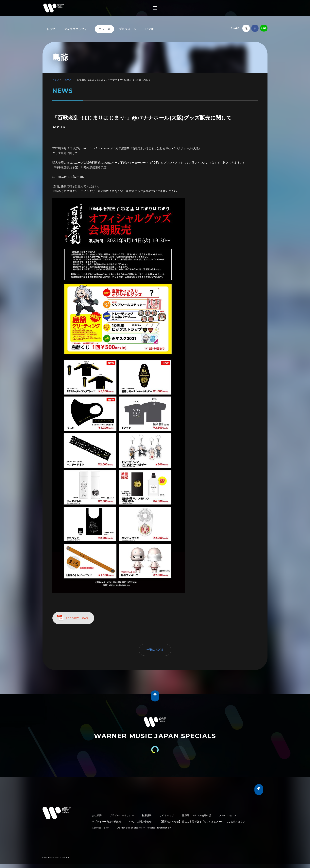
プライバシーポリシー (122, 815)
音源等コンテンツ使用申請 (197, 815)
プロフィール (128, 29)
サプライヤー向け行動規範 (107, 821)
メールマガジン (228, 815)
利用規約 (147, 815)
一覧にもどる (155, 650)
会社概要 (97, 815)
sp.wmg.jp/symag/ (71, 177)
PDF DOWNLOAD (77, 618)
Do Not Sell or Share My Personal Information (144, 828)
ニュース (104, 29)
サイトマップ (167, 815)
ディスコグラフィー (77, 29)
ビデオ (149, 29)
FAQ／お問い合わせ (140, 821)
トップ (51, 29)
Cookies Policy (100, 828)
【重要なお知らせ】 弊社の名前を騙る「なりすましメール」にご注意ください (202, 821)
